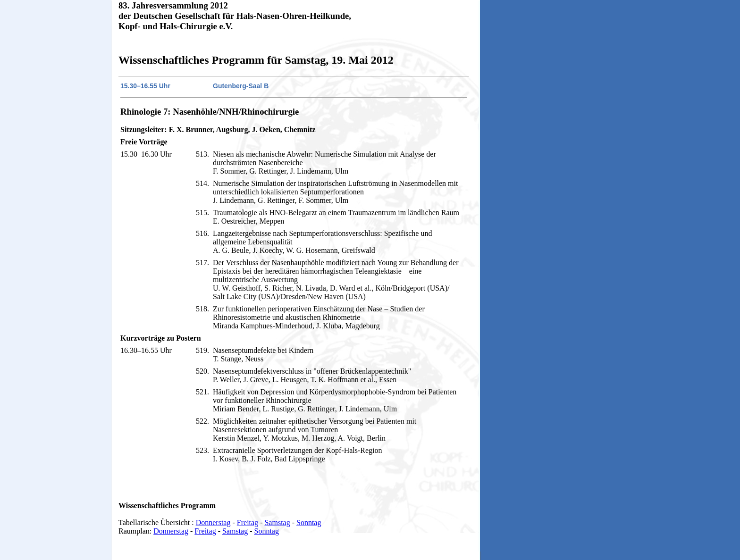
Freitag (248, 522)
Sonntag (309, 522)
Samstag (277, 522)
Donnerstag (213, 522)
